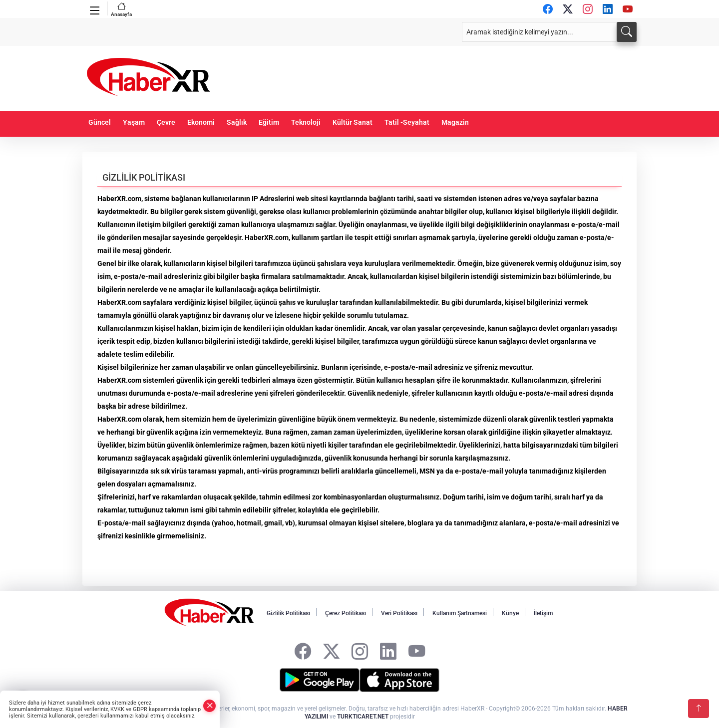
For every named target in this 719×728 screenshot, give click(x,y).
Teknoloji (306, 122)
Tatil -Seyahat (407, 122)
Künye (510, 613)
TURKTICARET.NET (363, 717)
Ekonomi (201, 122)
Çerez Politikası (346, 613)
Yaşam (134, 122)
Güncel (100, 122)
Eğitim (269, 122)
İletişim (543, 613)
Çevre (166, 122)
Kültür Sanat (353, 122)
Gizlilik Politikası (288, 613)
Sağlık (237, 122)
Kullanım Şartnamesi (460, 613)
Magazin (455, 122)
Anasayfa (121, 9)
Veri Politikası (399, 613)
